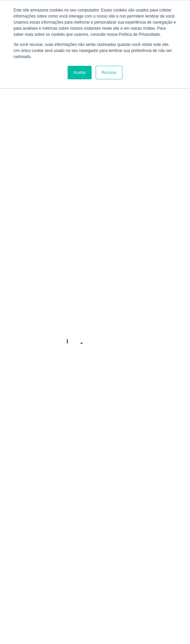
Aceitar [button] (80, 73)
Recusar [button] (109, 73)
